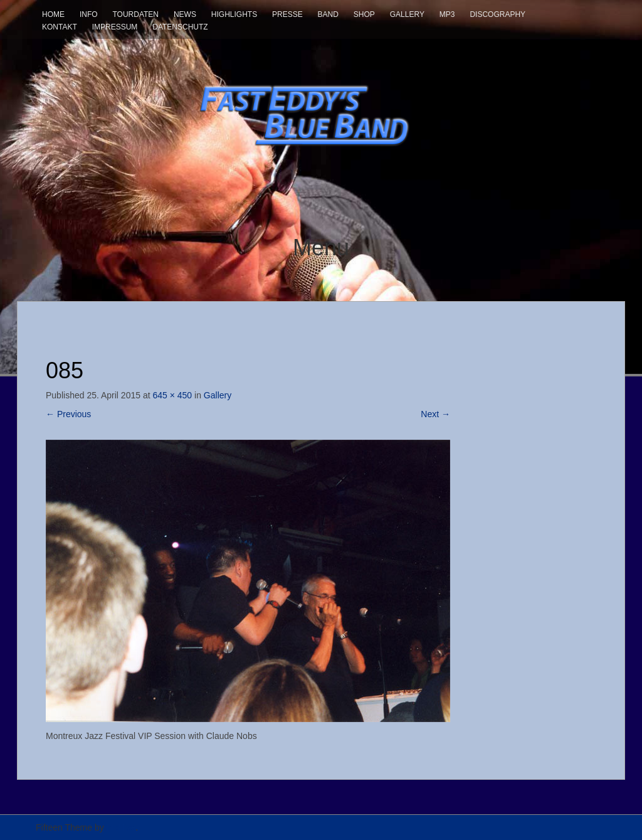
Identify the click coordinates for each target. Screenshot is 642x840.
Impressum (115, 27)
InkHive (121, 827)
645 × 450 (172, 395)
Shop (364, 14)
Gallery (407, 14)
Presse (287, 14)
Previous (68, 414)
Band (328, 14)
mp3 (447, 14)
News (185, 14)
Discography (497, 14)
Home (53, 14)
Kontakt (60, 27)
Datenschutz (180, 27)
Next (435, 414)
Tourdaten (135, 14)
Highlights (234, 14)
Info (89, 14)
